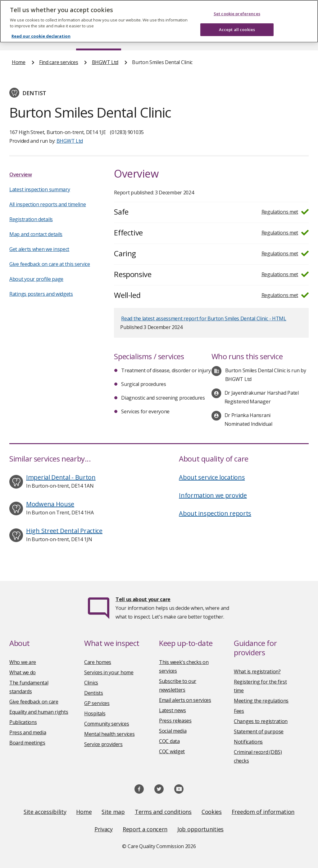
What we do (23, 672)
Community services (107, 724)
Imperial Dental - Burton (61, 477)
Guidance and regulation (237, 39)
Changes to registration (261, 721)
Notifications (248, 742)
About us (52, 39)
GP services (97, 703)
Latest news (173, 710)
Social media (173, 731)
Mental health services (109, 734)
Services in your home (109, 672)
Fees (239, 711)
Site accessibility (45, 812)
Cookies (212, 812)
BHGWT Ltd (105, 62)
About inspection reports (215, 513)
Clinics (91, 683)
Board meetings (27, 743)
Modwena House (50, 504)
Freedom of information (263, 812)
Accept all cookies (237, 23)
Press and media (28, 732)
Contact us (294, 39)
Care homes (98, 662)
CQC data (169, 741)
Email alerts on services (185, 700)
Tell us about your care (143, 599)
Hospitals (95, 713)
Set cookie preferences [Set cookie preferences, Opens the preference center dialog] (237, 7)
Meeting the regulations (261, 701)
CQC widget (172, 751)
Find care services (99, 39)
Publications (178, 39)
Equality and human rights (39, 712)
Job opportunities (200, 829)
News (142, 39)
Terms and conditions (163, 812)
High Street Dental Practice (64, 531)
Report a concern (145, 829)
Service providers (103, 744)
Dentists (94, 693)
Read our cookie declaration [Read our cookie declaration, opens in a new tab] (41, 30)
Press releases (175, 721)
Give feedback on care (34, 702)
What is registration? (257, 671)
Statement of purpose (259, 731)
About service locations (212, 477)
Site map (113, 812)
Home (18, 39)
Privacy (104, 829)
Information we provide (213, 495)
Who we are (23, 662)
